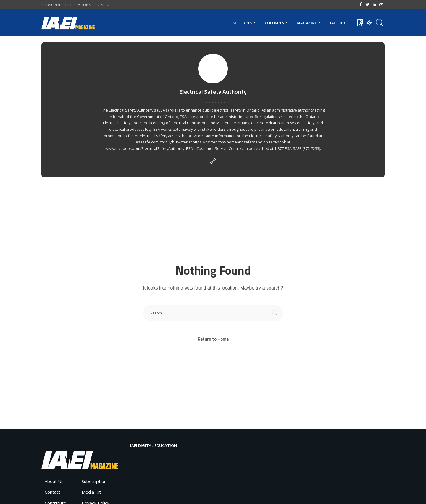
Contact (53, 492)
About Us (54, 481)
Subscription (94, 481)
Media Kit (91, 492)
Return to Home (213, 339)
